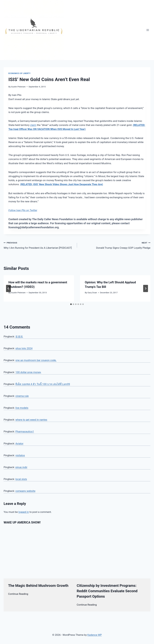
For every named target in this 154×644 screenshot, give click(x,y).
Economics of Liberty (19, 73)
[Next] (146, 288)
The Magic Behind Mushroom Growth (38, 586)
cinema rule (22, 396)
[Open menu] (148, 30)
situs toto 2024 (24, 348)
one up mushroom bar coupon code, (36, 360)
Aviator (19, 443)
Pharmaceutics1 (25, 431)
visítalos (20, 455)
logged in (24, 512)
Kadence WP (95, 635)
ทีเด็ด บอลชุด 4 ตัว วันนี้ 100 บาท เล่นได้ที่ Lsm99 (43, 384)
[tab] (71, 304)
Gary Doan (92, 293)
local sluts (21, 479)
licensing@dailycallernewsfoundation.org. (34, 227)
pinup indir (21, 467)
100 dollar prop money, (28, 372)
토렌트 (19, 336)
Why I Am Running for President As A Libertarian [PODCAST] (39, 245)
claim (33, 125)
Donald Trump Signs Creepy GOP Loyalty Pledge (115, 245)
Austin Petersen (18, 87)
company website (25, 491)
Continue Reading (18, 594)
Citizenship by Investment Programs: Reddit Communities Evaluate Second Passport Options (107, 591)
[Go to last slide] (8, 288)
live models (22, 408)
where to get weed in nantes (31, 420)
